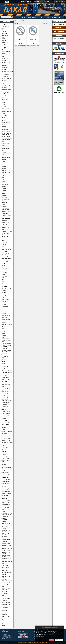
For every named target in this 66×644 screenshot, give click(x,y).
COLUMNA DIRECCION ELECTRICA (6, 531)
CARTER (3, 97)
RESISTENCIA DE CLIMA (6, 540)
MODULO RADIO (5, 601)
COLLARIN (3, 121)
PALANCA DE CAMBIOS (6, 458)
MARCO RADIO (4, 224)
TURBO (3, 337)
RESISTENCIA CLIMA (5, 417)
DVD (2, 163)
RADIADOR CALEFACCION (6, 543)
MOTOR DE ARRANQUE (6, 422)
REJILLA (3, 308)
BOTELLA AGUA (4, 60)
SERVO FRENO (4, 611)
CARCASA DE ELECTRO (6, 86)
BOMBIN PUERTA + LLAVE (6, 493)
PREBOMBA (4, 290)
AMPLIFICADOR (5, 34)
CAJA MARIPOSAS (5, 381)
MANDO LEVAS (4, 499)
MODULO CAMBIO (5, 606)
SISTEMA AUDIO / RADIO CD (7, 325)
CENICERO (3, 103)
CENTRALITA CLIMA (5, 474)
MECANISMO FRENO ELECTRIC (5, 234)
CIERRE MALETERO (5, 108)
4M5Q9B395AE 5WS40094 (7, 431)
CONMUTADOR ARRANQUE (7, 138)
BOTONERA (4, 66)
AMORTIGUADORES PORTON (7, 513)
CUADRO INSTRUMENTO (6, 545)
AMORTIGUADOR (5, 42)
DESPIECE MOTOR (5, 156)
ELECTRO (3, 165)
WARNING (3, 361)
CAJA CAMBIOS (4, 376)
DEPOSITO (3, 154)
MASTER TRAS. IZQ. (5, 230)
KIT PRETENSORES (5, 199)
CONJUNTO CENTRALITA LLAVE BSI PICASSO (6, 134)
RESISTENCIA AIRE (5, 394)
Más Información (40, 636)
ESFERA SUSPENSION (6, 172)
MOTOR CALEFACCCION (6, 250)
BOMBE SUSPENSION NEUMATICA (6, 577)
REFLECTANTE (4, 301)
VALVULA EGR (4, 348)
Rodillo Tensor (4, 317)
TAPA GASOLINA (5, 584)
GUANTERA (4, 187)
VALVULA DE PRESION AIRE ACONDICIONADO (7, 346)
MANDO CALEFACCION (6, 404)
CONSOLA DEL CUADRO (6, 140)
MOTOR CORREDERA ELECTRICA (5, 254)
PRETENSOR (4, 292)
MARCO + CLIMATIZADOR (6, 492)
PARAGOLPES (4, 273)
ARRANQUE (4, 48)
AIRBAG (3, 28)
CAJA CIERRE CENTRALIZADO (7, 71)
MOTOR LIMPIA (4, 421)
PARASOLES (4, 274)
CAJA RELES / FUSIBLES (6, 370)
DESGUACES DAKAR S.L (58, 17)
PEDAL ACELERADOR (6, 276)
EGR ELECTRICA (5, 529)
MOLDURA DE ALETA (6, 243)
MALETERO (4, 204)
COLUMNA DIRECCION (6, 123)
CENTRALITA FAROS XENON (7, 369)
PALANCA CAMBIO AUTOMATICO (5, 608)
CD (2, 101)
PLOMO (3, 283)
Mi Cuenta (56, 2)
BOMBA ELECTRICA (5, 502)
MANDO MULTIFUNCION (6, 215)
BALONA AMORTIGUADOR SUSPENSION (6, 556)
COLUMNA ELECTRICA (6, 504)
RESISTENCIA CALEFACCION (7, 413)
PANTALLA (3, 271)
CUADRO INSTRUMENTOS (6, 365)
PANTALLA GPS (4, 457)
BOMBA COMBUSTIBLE (6, 523)
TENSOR (3, 332)
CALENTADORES (5, 435)
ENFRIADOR (4, 169)
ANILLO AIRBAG (5, 35)
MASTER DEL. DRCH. (5, 228)
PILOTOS (3, 625)
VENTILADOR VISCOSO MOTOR (6, 357)
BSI (2, 623)
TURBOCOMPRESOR (5, 339)
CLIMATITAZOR (4, 444)
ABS (2, 620)
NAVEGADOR (4, 265)
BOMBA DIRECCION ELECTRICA (5, 534)
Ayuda (40, 17)
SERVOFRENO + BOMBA (6, 387)
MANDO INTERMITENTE (6, 515)
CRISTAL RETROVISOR (6, 110)
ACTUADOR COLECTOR (6, 483)
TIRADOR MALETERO (6, 604)
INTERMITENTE (4, 190)
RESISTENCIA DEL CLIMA (6, 478)
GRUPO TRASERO (5, 185)
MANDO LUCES (4, 203)
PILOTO (3, 278)
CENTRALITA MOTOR (5, 395)
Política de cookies (7, 639)
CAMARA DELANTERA (6, 599)
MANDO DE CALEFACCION (7, 562)
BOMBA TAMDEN (5, 560)
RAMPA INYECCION (5, 299)
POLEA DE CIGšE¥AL (6, 592)
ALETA (3, 613)
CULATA (3, 151)
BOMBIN (3, 57)
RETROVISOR (4, 312)
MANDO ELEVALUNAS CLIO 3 (7, 466)
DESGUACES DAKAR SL (58, 40)
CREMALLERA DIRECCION (6, 143)
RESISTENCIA (4, 314)
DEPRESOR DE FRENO (6, 588)
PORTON (3, 285)
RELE (2, 310)
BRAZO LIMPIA (4, 68)
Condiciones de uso (7, 637)
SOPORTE (3, 326)
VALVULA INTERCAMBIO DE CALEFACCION (7, 351)
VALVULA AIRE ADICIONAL (7, 344)
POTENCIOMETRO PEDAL (6, 289)
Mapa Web (4, 633)
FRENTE (3, 181)
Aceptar (51, 640)
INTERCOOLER (4, 188)
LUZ (2, 201)
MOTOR (3, 246)
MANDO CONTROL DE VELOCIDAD (6, 553)
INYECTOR (3, 194)
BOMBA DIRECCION (5, 383)
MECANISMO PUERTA (6, 236)
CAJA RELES (4, 80)
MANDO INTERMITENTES (6, 212)
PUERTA (3, 178)
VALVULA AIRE (4, 363)
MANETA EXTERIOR (5, 222)
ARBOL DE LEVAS (5, 46)
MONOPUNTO (4, 244)
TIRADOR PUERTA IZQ (6, 569)
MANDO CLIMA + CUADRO (7, 549)
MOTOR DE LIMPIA (5, 260)
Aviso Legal (5, 634)
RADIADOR (4, 296)
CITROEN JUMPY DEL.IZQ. (6, 112)
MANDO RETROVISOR (6, 219)
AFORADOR (4, 419)
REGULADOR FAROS (5, 303)
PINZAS (3, 280)
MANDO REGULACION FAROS (7, 217)
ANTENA (3, 37)
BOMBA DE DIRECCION (6, 472)
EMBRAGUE (4, 167)
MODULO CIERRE (5, 406)
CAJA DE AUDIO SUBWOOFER (7, 73)
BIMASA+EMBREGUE (5, 527)
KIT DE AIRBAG (4, 196)
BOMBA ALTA (4, 451)
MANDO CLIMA (4, 206)
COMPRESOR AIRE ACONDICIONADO (5, 519)
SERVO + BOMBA (5, 323)
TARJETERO (4, 330)
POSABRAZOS (4, 287)
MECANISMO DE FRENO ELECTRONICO (6, 486)
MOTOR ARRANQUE (5, 248)
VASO (3, 355)
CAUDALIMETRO (5, 99)
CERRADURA (4, 106)
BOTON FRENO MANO (6, 597)
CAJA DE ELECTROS (5, 75)
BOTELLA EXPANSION (6, 62)
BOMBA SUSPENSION (6, 385)
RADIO (3, 298)
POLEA (3, 281)
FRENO (3, 179)
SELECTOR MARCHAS (6, 319)
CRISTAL (3, 145)
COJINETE (3, 117)
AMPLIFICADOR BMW (6, 506)
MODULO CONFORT (5, 378)
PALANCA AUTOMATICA (6, 269)
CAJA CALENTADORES (6, 439)
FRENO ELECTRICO (5, 517)
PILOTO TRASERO (5, 399)
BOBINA (3, 53)
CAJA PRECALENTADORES (6, 78)
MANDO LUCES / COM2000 (7, 372)
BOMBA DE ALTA (5, 586)
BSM (2, 622)
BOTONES (3, 595)
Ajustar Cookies (59, 640)
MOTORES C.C (4, 264)
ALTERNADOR (4, 32)
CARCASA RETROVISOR (6, 91)
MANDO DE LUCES (5, 210)
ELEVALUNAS (4, 614)
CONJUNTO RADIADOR (6, 136)
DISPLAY (3, 161)
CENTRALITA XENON (5, 415)
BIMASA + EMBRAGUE (6, 51)
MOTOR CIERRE (4, 252)
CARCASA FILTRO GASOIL (6, 89)
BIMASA (3, 50)
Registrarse (62, 2)
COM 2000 (4, 124)
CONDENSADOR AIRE (6, 128)
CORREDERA (4, 142)
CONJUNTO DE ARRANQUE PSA (7, 468)
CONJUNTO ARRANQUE (6, 132)
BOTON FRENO (4, 564)
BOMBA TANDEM (5, 590)
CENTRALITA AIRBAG (6, 367)
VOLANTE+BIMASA (5, 426)
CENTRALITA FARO (5, 538)
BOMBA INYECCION (5, 379)
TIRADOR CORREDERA (6, 410)
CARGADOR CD (4, 96)
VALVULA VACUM (5, 353)
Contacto (47, 17)
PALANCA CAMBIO (5, 565)
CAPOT (3, 84)
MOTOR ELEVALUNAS (6, 501)
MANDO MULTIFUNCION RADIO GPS (6, 464)
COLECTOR (4, 119)
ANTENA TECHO (33, 39)
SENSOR (3, 321)
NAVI (2, 267)
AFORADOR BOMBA (5, 26)
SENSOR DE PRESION (6, 602)
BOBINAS (3, 510)
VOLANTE (3, 360)
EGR (2, 437)
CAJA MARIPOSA (5, 77)
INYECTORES (4, 618)
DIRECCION (4, 160)
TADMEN (3, 471)
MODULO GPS (4, 542)
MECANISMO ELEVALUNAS (7, 231)
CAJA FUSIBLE (4, 536)
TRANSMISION (4, 335)
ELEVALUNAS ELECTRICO (6, 558)
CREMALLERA (4, 453)
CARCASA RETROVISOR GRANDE (6, 93)
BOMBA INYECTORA (5, 616)
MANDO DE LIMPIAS (5, 476)
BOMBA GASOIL (4, 574)
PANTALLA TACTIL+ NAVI (6, 490)
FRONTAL (3, 183)
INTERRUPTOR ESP (5, 192)
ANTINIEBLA (4, 39)
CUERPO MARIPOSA (5, 149)
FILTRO (3, 176)
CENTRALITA (4, 105)
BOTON (3, 64)
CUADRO (3, 147)
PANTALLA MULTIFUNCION (7, 408)
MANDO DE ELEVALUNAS (6, 208)
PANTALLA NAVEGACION (6, 480)
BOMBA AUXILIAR (5, 571)
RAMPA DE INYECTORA (6, 567)
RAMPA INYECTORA (5, 424)
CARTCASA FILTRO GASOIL (7, 442)
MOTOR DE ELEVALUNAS (6, 258)
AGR (2, 449)
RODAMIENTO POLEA (6, 316)
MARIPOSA (4, 226)
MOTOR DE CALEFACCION (6, 583)
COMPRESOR (4, 126)
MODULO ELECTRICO (6, 412)
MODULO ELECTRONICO (6, 374)
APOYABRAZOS (4, 44)
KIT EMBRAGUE (4, 197)
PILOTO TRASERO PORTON (7, 401)
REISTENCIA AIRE (5, 307)
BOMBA (3, 55)
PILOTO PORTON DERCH (6, 547)
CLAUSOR (3, 114)
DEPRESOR (4, 152)
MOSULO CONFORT (5, 448)
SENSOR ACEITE (5, 495)
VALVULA (3, 511)
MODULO (3, 241)
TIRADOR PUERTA (5, 392)
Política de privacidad (7, 638)
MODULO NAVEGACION (6, 481)
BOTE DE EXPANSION (6, 59)
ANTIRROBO (4, 41)
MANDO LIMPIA (5, 213)
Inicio (23, 17)
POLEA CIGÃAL (4, 428)
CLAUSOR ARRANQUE (6, 488)
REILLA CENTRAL (5, 305)
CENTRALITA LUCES (5, 397)
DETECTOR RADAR (5, 508)
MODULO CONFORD (5, 403)
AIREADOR (4, 30)
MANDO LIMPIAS (5, 525)
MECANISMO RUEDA (5, 521)
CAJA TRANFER (4, 82)
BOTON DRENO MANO (6, 579)
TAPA (3, 328)
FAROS (3, 446)
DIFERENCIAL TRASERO (6, 158)
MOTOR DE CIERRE (5, 256)
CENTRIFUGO (4, 593)
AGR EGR (3, 430)
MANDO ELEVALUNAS (6, 497)
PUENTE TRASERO (5, 294)
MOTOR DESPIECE (5, 262)
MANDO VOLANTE (5, 221)
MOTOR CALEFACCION (6, 388)
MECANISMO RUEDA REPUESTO (5, 239)
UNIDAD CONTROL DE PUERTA (6, 341)
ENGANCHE (4, 170)
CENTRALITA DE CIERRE (6, 551)
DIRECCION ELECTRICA (6, 440)
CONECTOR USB (5, 130)
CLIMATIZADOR (4, 115)
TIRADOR (3, 334)
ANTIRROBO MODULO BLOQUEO (6, 461)
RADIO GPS (4, 455)
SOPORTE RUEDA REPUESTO (7, 573)
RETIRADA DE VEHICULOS (59, 38)
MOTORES (3, 25)
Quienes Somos (32, 17)
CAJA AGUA (4, 69)
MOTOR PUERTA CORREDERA (7, 581)
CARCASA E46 (4, 87)
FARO (3, 174)
